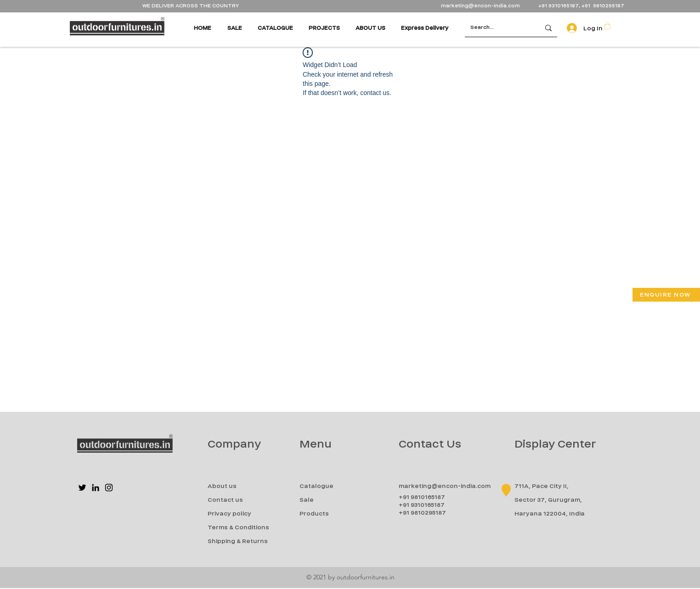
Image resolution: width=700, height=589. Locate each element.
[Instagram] (109, 488)
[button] (607, 26)
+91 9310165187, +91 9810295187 (581, 6)
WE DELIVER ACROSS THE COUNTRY (191, 6)
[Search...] (495, 28)
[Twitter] (82, 488)
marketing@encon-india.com (480, 6)
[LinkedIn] (96, 488)
